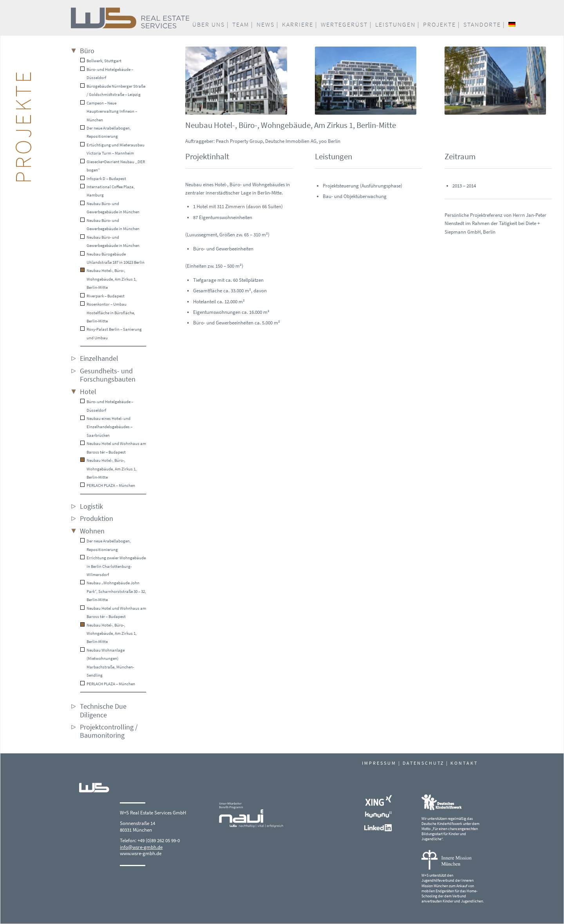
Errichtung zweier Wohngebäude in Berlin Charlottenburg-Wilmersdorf (113, 566)
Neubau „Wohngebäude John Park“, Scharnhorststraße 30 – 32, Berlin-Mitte (113, 591)
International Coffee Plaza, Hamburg (108, 191)
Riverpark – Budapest (102, 296)
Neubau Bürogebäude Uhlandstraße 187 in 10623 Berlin (112, 258)
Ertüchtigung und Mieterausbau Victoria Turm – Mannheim (112, 149)
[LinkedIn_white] (378, 828)
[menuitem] (211, 25)
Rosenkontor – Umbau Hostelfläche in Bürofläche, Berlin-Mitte (108, 313)
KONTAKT (464, 763)
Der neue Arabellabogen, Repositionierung (106, 132)
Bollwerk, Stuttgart (101, 61)
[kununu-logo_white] (378, 815)
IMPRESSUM (379, 763)
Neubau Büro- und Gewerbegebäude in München (110, 208)
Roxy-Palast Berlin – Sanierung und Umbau (111, 333)
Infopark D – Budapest (103, 178)
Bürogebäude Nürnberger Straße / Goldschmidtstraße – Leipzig (113, 90)
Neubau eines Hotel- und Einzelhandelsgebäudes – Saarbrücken (106, 427)
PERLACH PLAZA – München (108, 485)
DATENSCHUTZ (423, 763)
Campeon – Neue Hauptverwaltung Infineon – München (109, 111)
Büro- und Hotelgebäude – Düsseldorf (107, 73)
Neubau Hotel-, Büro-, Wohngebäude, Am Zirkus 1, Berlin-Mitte (108, 279)
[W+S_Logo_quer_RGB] (170, 18)
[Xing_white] (378, 801)
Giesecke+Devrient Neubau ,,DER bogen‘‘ (113, 166)
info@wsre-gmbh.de (141, 847)
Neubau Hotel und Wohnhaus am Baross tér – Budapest (113, 448)
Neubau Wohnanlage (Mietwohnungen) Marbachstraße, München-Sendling (107, 663)
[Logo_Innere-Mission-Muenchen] (446, 860)
